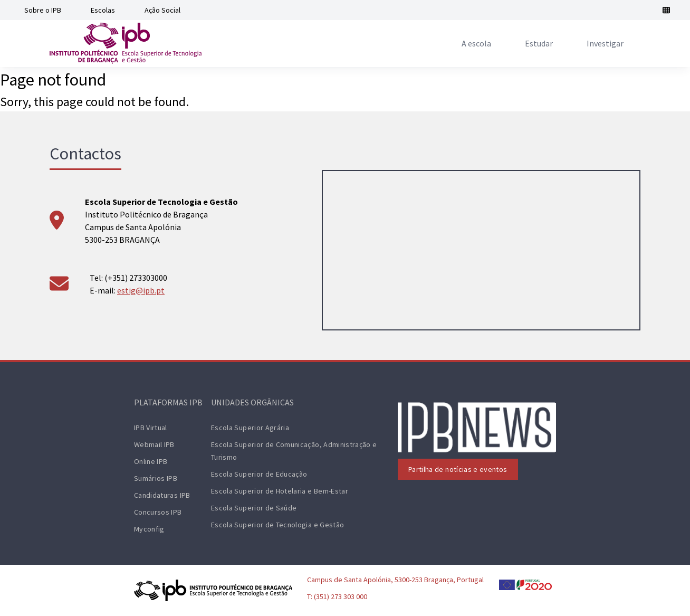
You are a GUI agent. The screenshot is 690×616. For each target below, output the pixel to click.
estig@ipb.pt (141, 290)
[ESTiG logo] (126, 43)
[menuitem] (476, 43)
